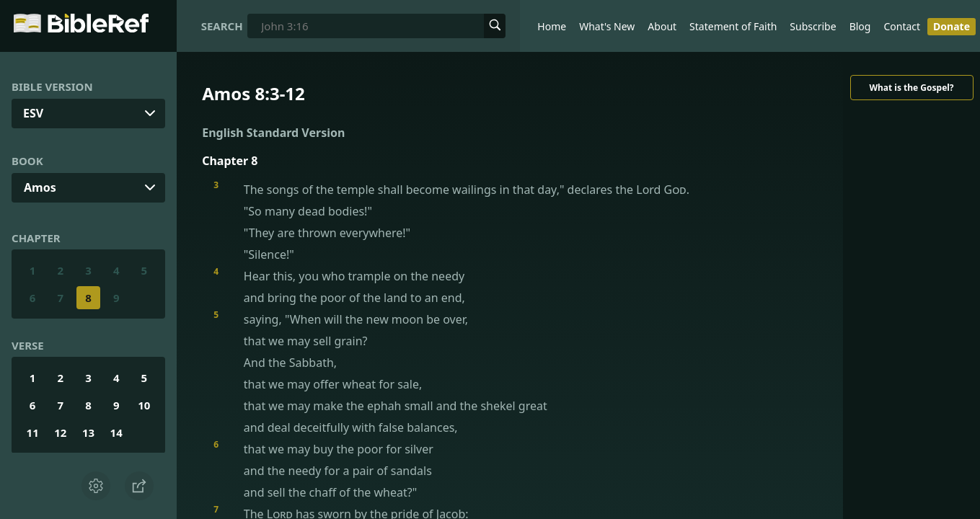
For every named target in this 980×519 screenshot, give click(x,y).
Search (222, 26)
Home (552, 26)
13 (88, 432)
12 (60, 432)
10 (144, 405)
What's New (607, 26)
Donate (952, 26)
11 (33, 432)
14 (116, 432)
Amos (40, 187)
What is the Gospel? (911, 88)
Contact (902, 26)
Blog (860, 26)
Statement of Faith (733, 26)
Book (27, 161)
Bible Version (52, 86)
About (662, 26)
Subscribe (813, 26)
